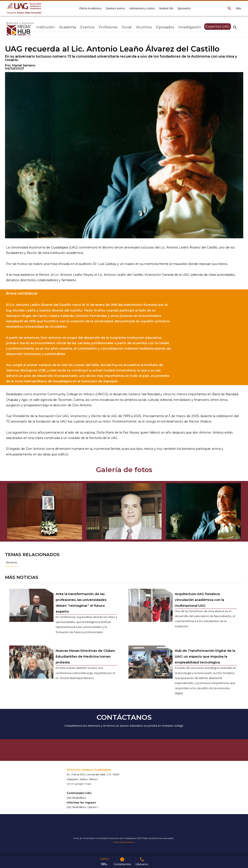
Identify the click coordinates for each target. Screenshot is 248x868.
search (235, 27)
